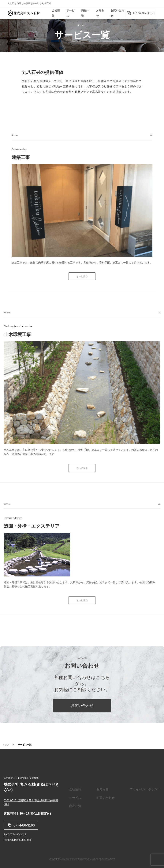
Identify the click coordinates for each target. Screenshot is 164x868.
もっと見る (82, 276)
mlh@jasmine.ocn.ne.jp (18, 840)
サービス (75, 798)
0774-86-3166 (141, 13)
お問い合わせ (82, 712)
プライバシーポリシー (145, 789)
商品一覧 (75, 806)
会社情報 (75, 789)
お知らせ (102, 789)
